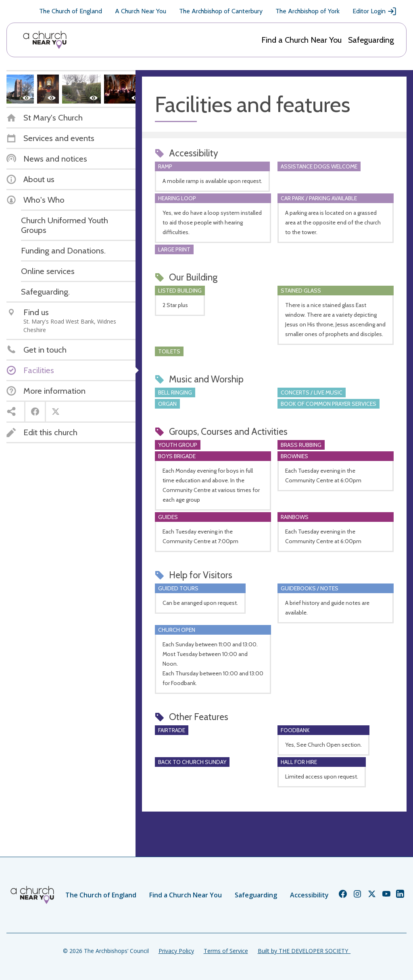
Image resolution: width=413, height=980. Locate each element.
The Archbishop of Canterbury (221, 11)
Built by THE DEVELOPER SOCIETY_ (304, 951)
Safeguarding (371, 40)
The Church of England (71, 11)
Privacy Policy (176, 951)
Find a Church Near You (301, 40)
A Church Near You (141, 11)
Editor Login (375, 11)
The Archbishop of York (308, 11)
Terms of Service (226, 951)
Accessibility (309, 895)
